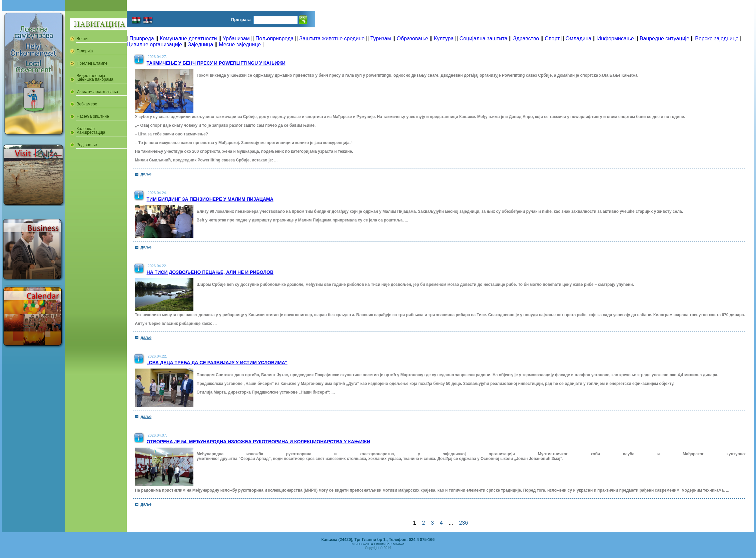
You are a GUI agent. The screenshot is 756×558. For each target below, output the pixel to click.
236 (464, 523)
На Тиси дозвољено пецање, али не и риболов (210, 272)
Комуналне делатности (188, 39)
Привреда (142, 39)
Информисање (616, 39)
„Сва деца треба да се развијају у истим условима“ (217, 363)
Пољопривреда (274, 39)
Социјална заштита (484, 39)
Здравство (526, 39)
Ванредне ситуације (664, 39)
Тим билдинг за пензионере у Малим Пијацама (210, 199)
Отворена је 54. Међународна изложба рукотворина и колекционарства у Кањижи (258, 442)
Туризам (381, 39)
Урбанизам (236, 39)
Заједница (200, 45)
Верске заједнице (717, 39)
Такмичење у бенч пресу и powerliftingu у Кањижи (216, 63)
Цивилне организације (154, 45)
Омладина (579, 39)
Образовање (412, 39)
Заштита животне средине (332, 39)
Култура (444, 39)
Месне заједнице (240, 45)
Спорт (552, 39)
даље (146, 174)
